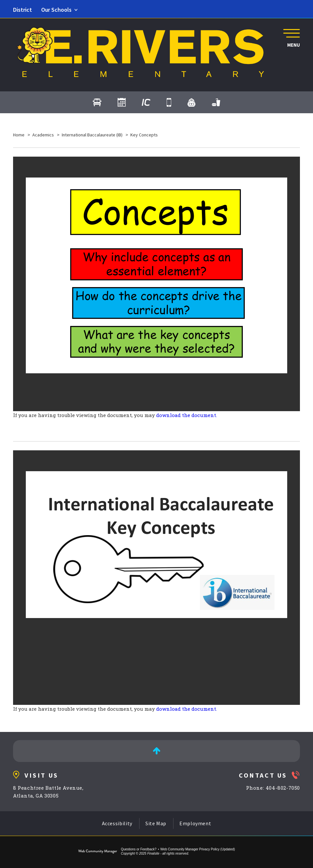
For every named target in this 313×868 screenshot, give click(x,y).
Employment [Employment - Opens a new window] (195, 823)
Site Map (156, 823)
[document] (156, 284)
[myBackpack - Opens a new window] (191, 102)
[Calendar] (122, 102)
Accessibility (117, 823)
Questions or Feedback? (139, 849)
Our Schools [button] (56, 10)
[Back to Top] (156, 751)
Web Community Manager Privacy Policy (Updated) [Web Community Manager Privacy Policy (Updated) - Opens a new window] (198, 849)
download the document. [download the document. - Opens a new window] (187, 415)
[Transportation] (97, 102)
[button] (290, 37)
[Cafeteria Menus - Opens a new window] (216, 102)
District (23, 10)
